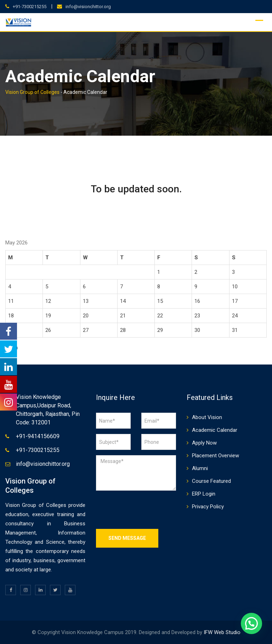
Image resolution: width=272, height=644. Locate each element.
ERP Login (204, 494)
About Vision (207, 417)
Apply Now (204, 443)
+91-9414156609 (38, 436)
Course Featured (211, 481)
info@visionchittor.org (88, 7)
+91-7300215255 (30, 7)
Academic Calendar (215, 430)
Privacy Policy (208, 507)
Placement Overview (216, 456)
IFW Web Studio (222, 632)
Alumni (200, 468)
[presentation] (150, 510)
